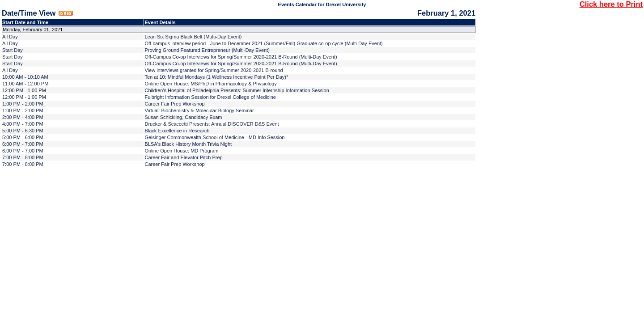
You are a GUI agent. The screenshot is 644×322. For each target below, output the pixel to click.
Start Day (13, 50)
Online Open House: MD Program (181, 151)
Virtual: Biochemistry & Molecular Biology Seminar (199, 110)
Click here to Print (611, 4)
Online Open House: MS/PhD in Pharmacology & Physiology (210, 84)
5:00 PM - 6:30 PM (23, 131)
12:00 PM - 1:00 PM (24, 90)
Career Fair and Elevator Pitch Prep (183, 157)
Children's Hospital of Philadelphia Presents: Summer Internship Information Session (237, 90)
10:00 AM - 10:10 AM (25, 77)
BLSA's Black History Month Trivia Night (188, 144)
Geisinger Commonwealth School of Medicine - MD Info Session (214, 137)
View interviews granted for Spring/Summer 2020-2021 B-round (214, 70)
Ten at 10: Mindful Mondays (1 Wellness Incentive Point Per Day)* (216, 77)
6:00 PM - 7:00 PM (23, 144)
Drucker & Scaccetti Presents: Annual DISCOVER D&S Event (212, 124)
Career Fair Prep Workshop (174, 104)
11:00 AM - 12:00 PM (25, 84)
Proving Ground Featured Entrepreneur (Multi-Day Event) (207, 50)
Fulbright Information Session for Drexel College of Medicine (210, 97)
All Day (10, 37)
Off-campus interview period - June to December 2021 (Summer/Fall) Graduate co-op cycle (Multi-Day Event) (263, 43)
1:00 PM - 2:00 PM (23, 104)
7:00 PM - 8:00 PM (23, 157)
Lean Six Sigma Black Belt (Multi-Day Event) (193, 37)
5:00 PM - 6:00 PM (23, 137)
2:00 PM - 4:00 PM (23, 117)
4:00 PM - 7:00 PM (23, 124)
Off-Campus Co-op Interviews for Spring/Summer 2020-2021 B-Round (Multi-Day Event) (241, 57)
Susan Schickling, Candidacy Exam (183, 117)
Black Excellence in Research (177, 131)
